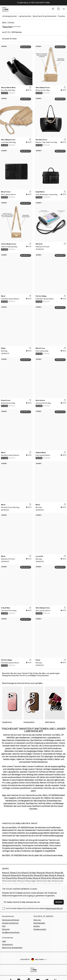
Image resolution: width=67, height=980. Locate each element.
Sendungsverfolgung (11, 920)
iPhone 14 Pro (46, 878)
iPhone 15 (53, 875)
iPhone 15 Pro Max (25, 878)
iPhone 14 (37, 878)
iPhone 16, (7, 875)
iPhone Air (41, 873)
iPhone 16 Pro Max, (41, 875)
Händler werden (40, 929)
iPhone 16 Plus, (28, 875)
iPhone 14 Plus (58, 878)
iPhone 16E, (59, 873)
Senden (59, 902)
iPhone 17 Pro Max (29, 873)
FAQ (4, 926)
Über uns (37, 920)
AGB (4, 941)
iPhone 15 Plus (11, 878)
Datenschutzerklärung (54, 908)
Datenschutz (7, 945)
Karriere (37, 926)
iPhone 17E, (50, 873)
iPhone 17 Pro (16, 873)
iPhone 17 (6, 873)
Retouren (6, 929)
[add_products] (30, 87)
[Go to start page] (5, 9)
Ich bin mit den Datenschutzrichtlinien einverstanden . (34, 908)
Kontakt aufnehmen (10, 923)
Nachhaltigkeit (39, 923)
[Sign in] (53, 9)
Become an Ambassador (12, 948)
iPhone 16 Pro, (16, 875)
